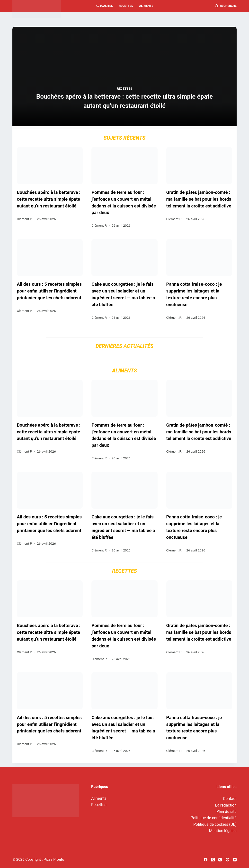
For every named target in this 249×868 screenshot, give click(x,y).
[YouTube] (235, 860)
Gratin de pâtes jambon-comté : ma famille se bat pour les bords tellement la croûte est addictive (199, 200)
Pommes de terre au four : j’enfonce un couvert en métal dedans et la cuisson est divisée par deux (124, 203)
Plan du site (227, 812)
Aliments (146, 6)
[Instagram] (220, 860)
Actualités (104, 6)
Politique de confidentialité (214, 818)
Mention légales (223, 831)
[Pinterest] (227, 860)
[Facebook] (206, 860)
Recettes (126, 6)
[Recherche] (226, 6)
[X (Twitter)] (213, 860)
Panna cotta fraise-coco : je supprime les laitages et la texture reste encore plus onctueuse (194, 296)
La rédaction (226, 805)
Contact (230, 799)
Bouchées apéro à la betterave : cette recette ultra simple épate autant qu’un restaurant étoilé (124, 101)
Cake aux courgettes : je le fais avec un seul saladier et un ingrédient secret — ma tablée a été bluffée (123, 296)
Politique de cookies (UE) (215, 824)
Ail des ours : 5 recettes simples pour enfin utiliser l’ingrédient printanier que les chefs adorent (49, 292)
